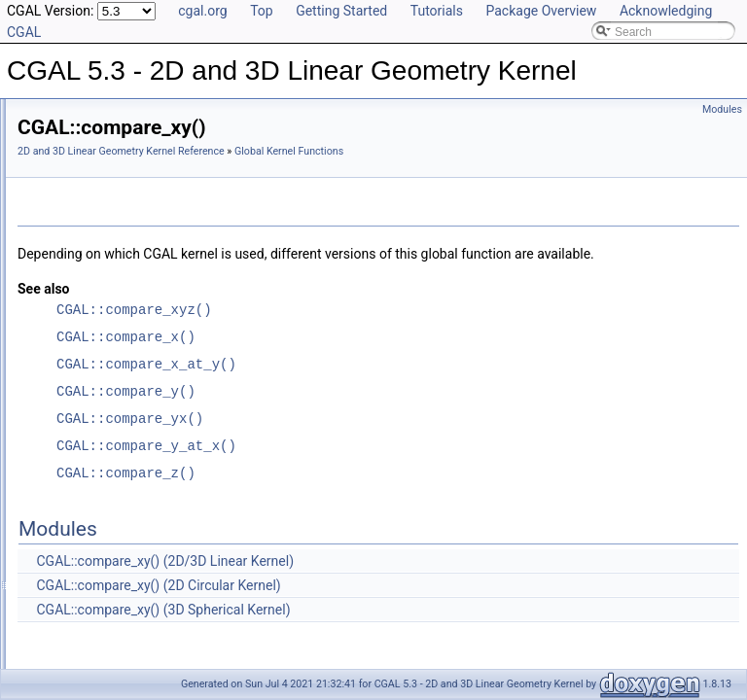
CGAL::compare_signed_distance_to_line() (176, 265)
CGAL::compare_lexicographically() (156, 244)
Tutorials (437, 11)
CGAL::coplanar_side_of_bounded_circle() (175, 586)
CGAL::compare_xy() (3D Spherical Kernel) (406, 652)
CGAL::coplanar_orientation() (140, 565)
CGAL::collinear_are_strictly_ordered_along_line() (194, 158)
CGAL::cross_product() (124, 608)
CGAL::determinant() (118, 629)
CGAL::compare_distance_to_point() (159, 223)
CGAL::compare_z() (116, 501)
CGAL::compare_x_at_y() (130, 415)
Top (262, 11)
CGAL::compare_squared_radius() (153, 351)
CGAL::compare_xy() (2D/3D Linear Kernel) (408, 604)
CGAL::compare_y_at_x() (130, 437)
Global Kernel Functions (315, 173)
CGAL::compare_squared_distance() (159, 330)
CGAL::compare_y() (116, 458)
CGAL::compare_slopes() (130, 308)
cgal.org (202, 11)
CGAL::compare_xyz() (122, 479)
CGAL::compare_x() (116, 372)
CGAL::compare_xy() (119, 394)
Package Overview (541, 11)
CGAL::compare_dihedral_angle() (151, 201)
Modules (722, 109)
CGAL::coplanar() (109, 543)
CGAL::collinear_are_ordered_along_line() (174, 137)
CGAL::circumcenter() (121, 116)
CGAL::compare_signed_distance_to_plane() (181, 287)
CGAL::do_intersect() (119, 650)
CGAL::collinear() (109, 180)
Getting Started (341, 11)
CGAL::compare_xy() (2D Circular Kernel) (401, 628)
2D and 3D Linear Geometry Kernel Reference (364, 151)
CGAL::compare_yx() (119, 522)
